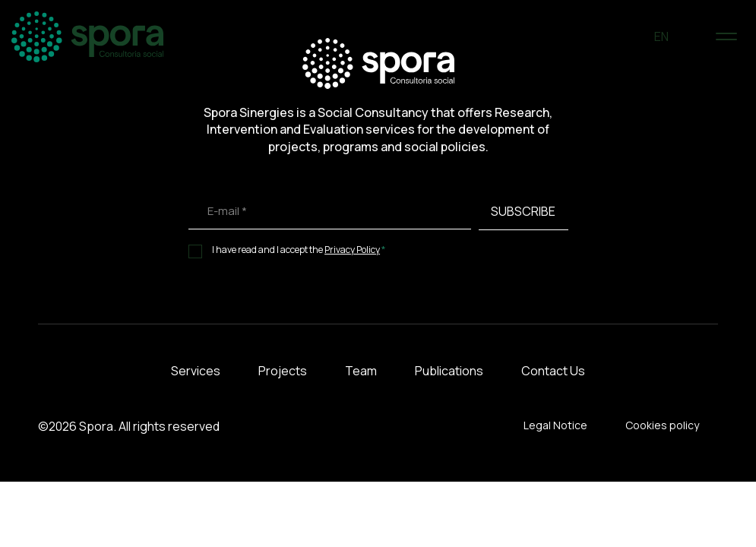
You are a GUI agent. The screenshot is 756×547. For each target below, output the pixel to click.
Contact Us (553, 371)
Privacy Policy (352, 250)
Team (361, 371)
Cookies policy (662, 425)
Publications (449, 371)
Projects (283, 371)
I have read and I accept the (299, 250)
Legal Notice (555, 425)
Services (196, 371)
